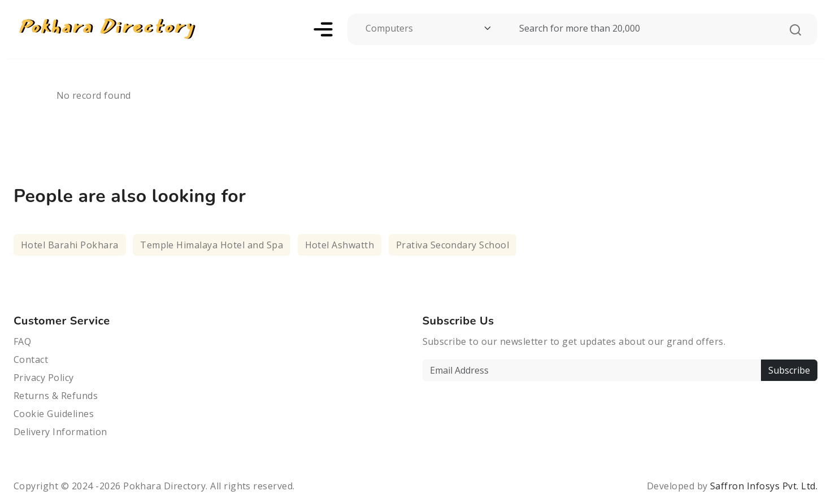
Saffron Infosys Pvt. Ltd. (764, 486)
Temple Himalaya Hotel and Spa (212, 245)
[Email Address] (592, 370)
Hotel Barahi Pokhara (70, 245)
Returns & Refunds (56, 396)
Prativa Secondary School (453, 245)
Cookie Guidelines (54, 414)
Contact (31, 360)
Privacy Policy (44, 378)
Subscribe (789, 370)
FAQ (22, 341)
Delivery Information (60, 432)
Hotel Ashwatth (340, 245)
